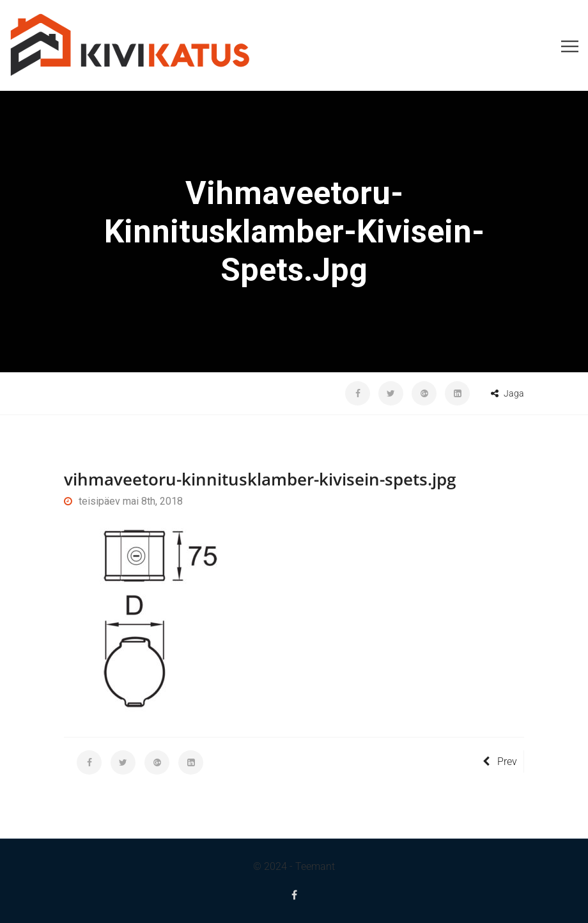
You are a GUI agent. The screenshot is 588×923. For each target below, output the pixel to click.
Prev (500, 761)
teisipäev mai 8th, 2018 (123, 501)
